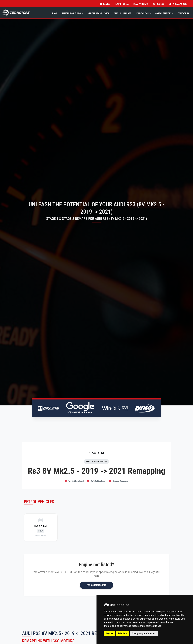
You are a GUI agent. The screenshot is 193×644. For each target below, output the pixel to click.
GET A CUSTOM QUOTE (96, 585)
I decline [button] (122, 633)
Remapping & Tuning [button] (72, 13)
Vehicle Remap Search (99, 13)
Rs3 (101, 453)
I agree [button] (109, 633)
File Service (104, 4)
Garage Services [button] (163, 13)
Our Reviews (158, 4)
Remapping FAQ (141, 4)
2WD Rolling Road (123, 13)
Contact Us (183, 13)
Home (55, 13)
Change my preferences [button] (144, 633)
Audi (92, 453)
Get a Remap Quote (178, 4)
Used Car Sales (143, 13)
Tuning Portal (122, 4)
